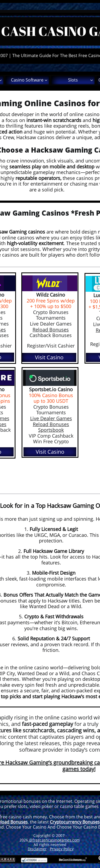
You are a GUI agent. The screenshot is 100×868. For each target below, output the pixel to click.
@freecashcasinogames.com (54, 840)
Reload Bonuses (51, 424)
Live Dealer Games (51, 418)
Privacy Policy (62, 849)
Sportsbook (51, 430)
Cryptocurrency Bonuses (75, 822)
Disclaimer (37, 849)
